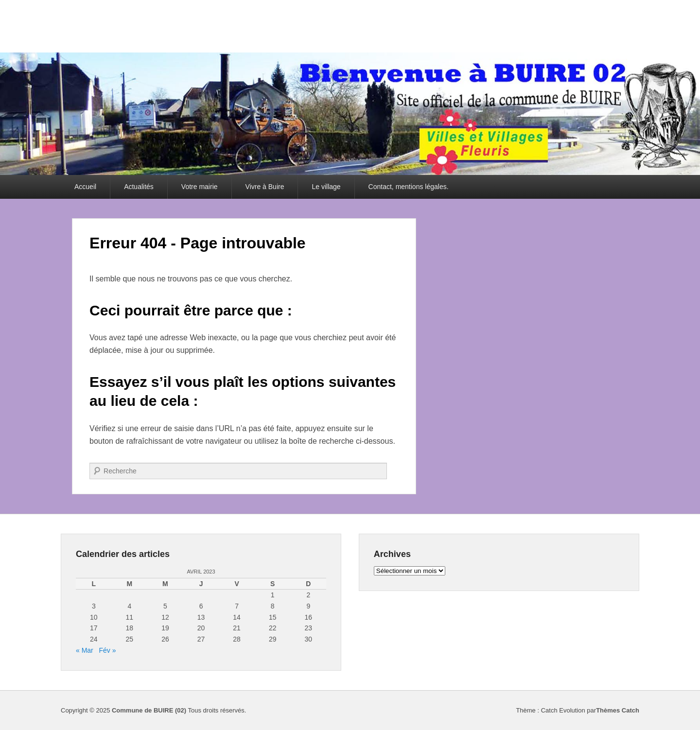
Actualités (139, 187)
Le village (326, 187)
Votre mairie (200, 187)
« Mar (85, 650)
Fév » (107, 650)
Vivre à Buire (265, 187)
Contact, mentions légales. (409, 187)
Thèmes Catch (618, 710)
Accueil (85, 187)
